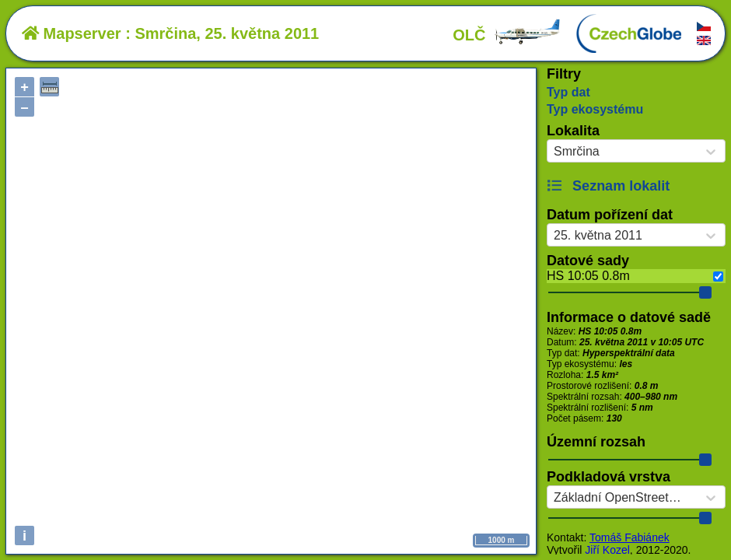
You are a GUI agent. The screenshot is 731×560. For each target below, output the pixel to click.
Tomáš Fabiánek (630, 537)
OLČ (507, 35)
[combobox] (554, 152)
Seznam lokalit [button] (608, 186)
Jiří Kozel (607, 550)
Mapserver (72, 33)
